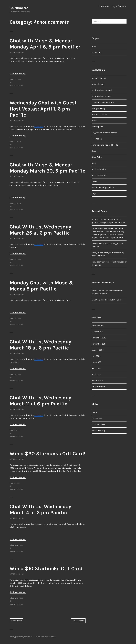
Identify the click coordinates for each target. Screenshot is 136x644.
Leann (94, 300)
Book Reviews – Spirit (102, 96)
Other (94, 151)
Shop (94, 163)
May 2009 (96, 368)
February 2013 (98, 326)
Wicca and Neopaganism (103, 187)
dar (11, 82)
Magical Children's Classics (104, 133)
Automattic (51, 637)
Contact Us (104, 6)
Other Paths (97, 157)
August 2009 (98, 350)
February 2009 (98, 386)
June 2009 (96, 362)
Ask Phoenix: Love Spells (111, 300)
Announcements (17, 52)
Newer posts (78, 621)
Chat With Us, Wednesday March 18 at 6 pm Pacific (40, 345)
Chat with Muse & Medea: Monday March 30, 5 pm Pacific (47, 168)
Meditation (97, 139)
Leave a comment (16, 85)
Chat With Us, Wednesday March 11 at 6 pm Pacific (40, 401)
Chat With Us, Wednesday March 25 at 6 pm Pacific (40, 230)
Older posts (16, 621)
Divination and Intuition (103, 102)
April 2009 (96, 374)
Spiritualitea (19, 8)
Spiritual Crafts (99, 169)
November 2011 (99, 344)
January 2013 (97, 332)
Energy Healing (98, 108)
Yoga (94, 193)
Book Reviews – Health (102, 90)
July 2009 (96, 356)
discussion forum (37, 465)
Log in (94, 412)
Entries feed (97, 418)
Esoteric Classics (99, 114)
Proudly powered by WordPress (21, 637)
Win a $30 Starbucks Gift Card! (48, 454)
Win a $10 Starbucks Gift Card (46, 568)
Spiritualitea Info (99, 175)
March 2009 (97, 380)
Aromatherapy (98, 84)
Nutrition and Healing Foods (105, 145)
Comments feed (99, 424)
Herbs (94, 121)
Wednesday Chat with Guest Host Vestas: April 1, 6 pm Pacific (43, 109)
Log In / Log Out (119, 6)
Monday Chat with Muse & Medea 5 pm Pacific (42, 286)
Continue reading (18, 73)
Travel (94, 181)
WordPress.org (98, 430)
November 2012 (99, 338)
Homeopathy (97, 127)
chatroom (39, 126)
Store (94, 46)
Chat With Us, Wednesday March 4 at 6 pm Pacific (40, 510)
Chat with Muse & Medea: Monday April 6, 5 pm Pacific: (45, 44)
